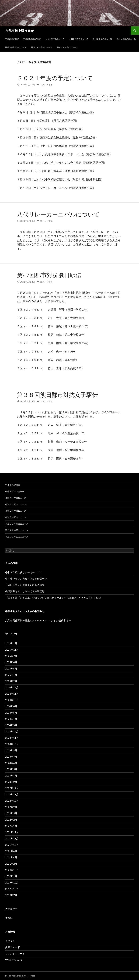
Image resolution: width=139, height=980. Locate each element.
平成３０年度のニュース (16, 47)
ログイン (10, 941)
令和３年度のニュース (79, 39)
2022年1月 (11, 826)
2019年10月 (12, 889)
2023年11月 (12, 738)
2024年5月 (11, 713)
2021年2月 (11, 864)
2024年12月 (12, 687)
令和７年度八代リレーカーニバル (24, 572)
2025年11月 (12, 650)
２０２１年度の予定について (55, 78)
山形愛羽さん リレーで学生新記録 (25, 591)
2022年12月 (12, 788)
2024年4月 (11, 719)
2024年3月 (11, 725)
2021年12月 (12, 832)
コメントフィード (15, 954)
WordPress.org (14, 960)
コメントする (46, 85)
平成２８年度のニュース (67, 47)
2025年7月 (11, 656)
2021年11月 (12, 838)
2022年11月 (12, 794)
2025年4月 (11, 675)
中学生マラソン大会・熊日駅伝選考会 (26, 579)
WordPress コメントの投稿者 (50, 620)
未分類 (9, 918)
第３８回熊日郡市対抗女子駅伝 (57, 395)
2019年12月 (12, 883)
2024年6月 (11, 706)
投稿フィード (13, 947)
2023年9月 (11, 750)
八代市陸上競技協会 (19, 31)
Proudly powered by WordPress (20, 976)
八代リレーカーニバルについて (58, 214)
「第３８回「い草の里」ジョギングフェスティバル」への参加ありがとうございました (53, 598)
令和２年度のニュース (102, 39)
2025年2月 (11, 681)
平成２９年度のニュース (42, 47)
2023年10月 (12, 744)
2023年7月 (11, 757)
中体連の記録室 (12, 39)
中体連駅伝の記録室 (32, 39)
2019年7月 (11, 895)
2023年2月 (11, 782)
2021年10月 (12, 845)
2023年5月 (11, 769)
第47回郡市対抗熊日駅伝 (49, 275)
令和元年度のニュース (126, 39)
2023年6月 (11, 763)
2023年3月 (11, 776)
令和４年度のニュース (55, 39)
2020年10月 (12, 870)
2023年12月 (12, 731)
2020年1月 (11, 876)
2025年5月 (11, 669)
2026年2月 (11, 643)
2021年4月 (11, 857)
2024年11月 (12, 694)
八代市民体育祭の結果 (18, 620)
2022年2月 (11, 820)
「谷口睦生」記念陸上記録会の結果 (25, 585)
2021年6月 (11, 851)
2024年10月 (12, 700)
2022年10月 (12, 801)
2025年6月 (11, 662)
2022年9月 (11, 807)
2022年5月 (11, 813)
